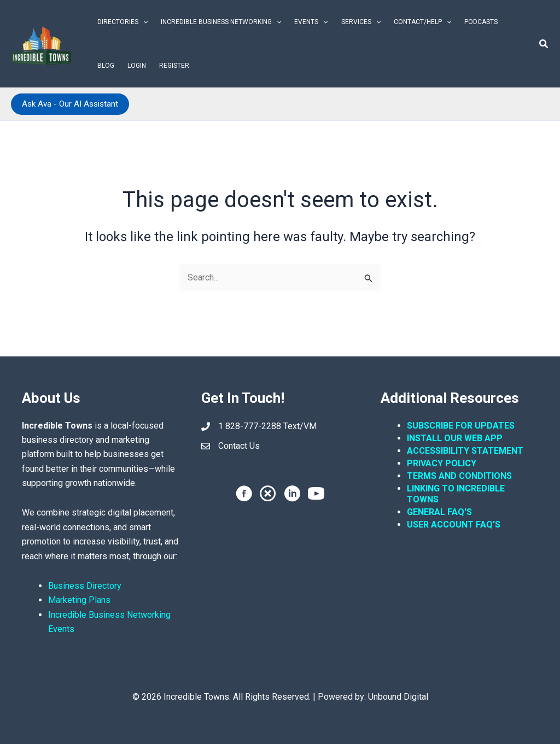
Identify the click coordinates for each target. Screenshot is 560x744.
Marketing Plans (79, 600)
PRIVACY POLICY (442, 463)
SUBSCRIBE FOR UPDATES (461, 426)
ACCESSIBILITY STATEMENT (465, 451)
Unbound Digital (398, 697)
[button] (143, 22)
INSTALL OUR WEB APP (455, 438)
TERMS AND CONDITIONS (460, 476)
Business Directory (85, 586)
